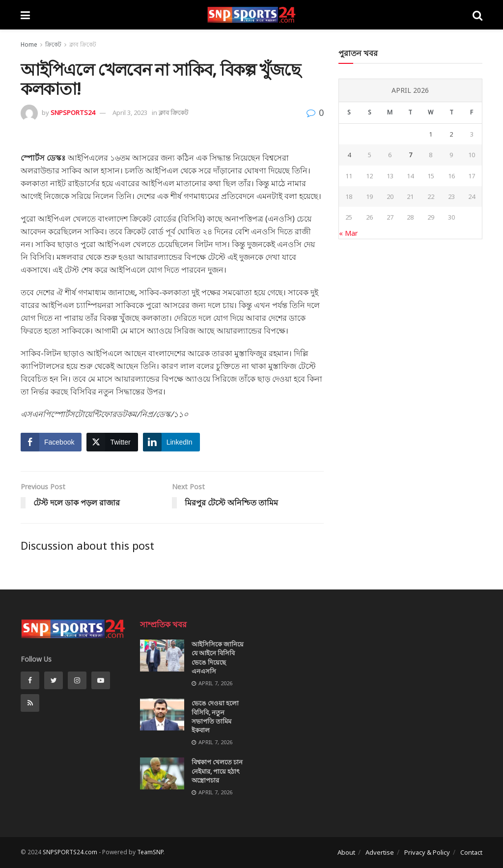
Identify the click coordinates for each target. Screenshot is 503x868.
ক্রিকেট (53, 44)
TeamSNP (150, 852)
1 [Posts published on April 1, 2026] (431, 134)
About (346, 852)
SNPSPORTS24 (73, 112)
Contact (471, 852)
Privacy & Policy (427, 852)
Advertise (380, 852)
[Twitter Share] (112, 442)
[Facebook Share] (51, 442)
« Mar (348, 233)
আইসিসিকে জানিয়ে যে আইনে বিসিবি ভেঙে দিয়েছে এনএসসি (218, 658)
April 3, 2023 (130, 112)
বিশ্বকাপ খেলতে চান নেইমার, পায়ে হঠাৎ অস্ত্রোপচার (217, 771)
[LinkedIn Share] (171, 442)
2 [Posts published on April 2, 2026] (451, 134)
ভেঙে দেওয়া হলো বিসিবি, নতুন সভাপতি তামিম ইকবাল (215, 716)
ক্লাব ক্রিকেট (83, 44)
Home (29, 44)
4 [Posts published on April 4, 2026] (349, 155)
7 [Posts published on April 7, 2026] (410, 155)
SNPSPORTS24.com (70, 852)
